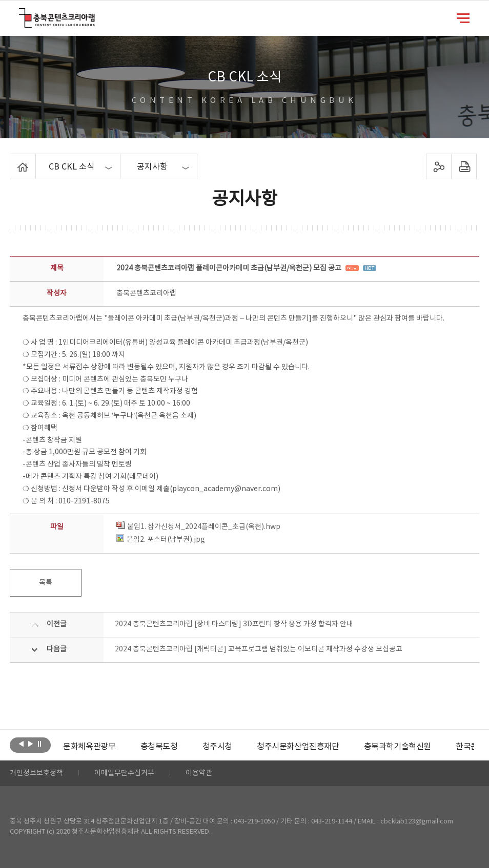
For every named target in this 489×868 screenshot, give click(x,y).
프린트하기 (464, 166)
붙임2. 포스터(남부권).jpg (161, 540)
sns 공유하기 (439, 166)
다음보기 (30, 744)
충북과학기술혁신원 (398, 747)
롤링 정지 (40, 744)
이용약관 (199, 773)
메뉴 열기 (463, 17)
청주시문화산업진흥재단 (298, 747)
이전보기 (21, 744)
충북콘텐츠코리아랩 (21, 14)
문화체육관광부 (89, 747)
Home (13, 160)
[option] (89, 747)
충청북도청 (159, 747)
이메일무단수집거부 (124, 773)
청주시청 (217, 747)
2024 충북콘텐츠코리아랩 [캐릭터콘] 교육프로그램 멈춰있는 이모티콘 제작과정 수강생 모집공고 (259, 649)
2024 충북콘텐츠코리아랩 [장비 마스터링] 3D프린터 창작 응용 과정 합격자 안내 (234, 624)
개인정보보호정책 (36, 773)
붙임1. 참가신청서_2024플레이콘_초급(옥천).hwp (198, 527)
